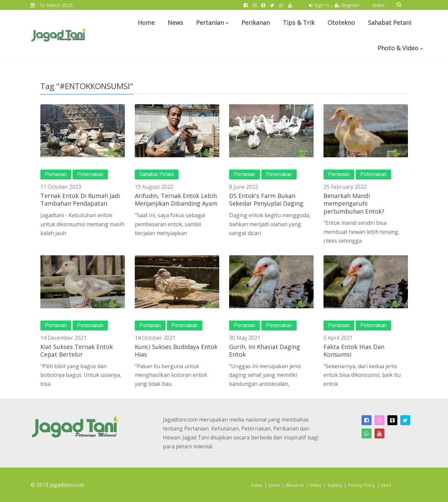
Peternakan (90, 175)
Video (316, 485)
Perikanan (256, 23)
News (175, 23)
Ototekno (341, 23)
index (379, 5)
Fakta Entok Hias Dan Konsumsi (354, 351)
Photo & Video (398, 48)
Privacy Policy (362, 485)
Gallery (335, 485)
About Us (295, 485)
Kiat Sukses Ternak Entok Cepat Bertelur (77, 351)
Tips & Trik (299, 23)
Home (146, 23)
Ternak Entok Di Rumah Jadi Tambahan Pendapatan (80, 200)
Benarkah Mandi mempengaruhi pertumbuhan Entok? (354, 203)
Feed (386, 485)
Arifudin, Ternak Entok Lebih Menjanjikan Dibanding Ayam (176, 200)
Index (257, 485)
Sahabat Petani (390, 23)
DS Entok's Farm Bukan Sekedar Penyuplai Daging (266, 200)
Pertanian (210, 23)
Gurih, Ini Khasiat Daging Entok (265, 351)
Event (274, 485)
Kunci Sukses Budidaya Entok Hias (176, 351)
